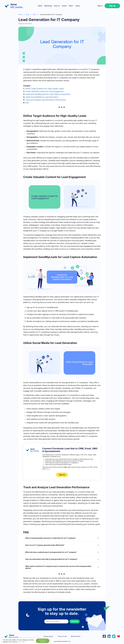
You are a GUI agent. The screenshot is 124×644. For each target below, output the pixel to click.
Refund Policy (76, 636)
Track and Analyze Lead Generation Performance (46, 100)
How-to (57, 6)
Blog (28, 14)
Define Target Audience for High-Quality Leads (44, 89)
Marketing (48, 6)
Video (77, 6)
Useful (64, 6)
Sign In (100, 6)
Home (20, 14)
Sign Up (112, 6)
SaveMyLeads (78, 584)
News (40, 6)
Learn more (21, 642)
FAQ (27, 103)
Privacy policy (48, 636)
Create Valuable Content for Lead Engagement (44, 91)
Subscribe (75, 621)
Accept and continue (43, 641)
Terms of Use (62, 636)
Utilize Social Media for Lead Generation (42, 97)
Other (71, 6)
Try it (48, 469)
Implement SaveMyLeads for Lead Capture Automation (48, 94)
